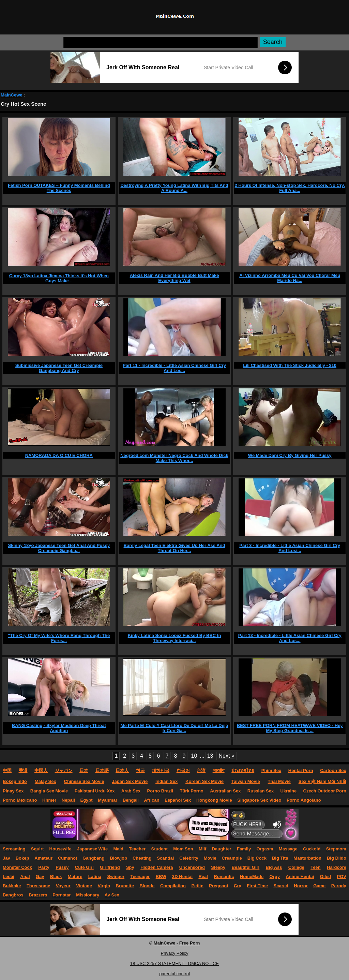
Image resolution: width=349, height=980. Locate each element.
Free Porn (190, 943)
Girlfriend (110, 867)
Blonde (147, 886)
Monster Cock (17, 867)
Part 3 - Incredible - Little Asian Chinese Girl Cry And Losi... (290, 548)
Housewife (60, 849)
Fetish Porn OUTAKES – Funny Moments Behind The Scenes (59, 188)
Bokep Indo (15, 781)
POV (342, 877)
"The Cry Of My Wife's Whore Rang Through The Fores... (59, 638)
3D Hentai (182, 877)
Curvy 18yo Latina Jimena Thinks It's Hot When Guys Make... (59, 278)
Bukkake (12, 886)
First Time (257, 886)
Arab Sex (131, 791)
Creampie (232, 858)
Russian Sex (261, 791)
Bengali (131, 800)
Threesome (38, 886)
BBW (161, 877)
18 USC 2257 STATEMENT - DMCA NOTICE (174, 963)
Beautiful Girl (246, 867)
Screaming (14, 849)
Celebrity (189, 858)
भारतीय (219, 770)
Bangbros (13, 895)
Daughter (222, 849)
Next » (226, 756)
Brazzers (38, 895)
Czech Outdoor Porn (325, 791)
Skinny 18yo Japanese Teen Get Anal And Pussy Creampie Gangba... (59, 548)
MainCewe (12, 95)
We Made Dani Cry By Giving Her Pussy (290, 455)
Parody (339, 886)
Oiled (326, 877)
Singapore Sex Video (259, 800)
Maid (118, 849)
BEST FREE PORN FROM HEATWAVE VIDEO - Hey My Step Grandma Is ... (290, 728)
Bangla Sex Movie (49, 791)
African (152, 800)
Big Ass (274, 867)
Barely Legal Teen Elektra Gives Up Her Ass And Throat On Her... (174, 548)
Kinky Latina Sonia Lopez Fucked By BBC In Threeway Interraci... (174, 638)
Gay (40, 877)
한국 (140, 770)
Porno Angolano (304, 800)
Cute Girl (84, 867)
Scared (281, 886)
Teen (315, 867)
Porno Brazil (160, 791)
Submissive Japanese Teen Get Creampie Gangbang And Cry (59, 368)
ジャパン (64, 770)
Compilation (173, 886)
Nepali (68, 800)
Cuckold (312, 849)
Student (159, 849)
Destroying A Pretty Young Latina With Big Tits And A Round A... (174, 188)
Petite (197, 886)
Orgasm (265, 849)
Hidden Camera (157, 867)
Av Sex (112, 895)
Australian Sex (225, 791)
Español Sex (178, 800)
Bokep (22, 858)
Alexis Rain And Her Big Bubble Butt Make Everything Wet (174, 278)
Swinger (116, 877)
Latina (95, 877)
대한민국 (161, 770)
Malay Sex (45, 781)
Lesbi (9, 877)
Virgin (104, 886)
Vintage (84, 886)
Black (56, 877)
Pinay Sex (13, 791)
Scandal (165, 858)
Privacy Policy (175, 953)
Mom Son (183, 849)
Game (319, 886)
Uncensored (192, 867)
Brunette (125, 886)
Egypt (87, 800)
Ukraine (288, 791)
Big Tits (280, 858)
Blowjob (118, 858)
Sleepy (218, 867)
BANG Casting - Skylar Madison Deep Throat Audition (59, 728)
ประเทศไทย (243, 770)
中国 (7, 770)
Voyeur (63, 886)
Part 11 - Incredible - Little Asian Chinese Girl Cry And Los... (174, 368)
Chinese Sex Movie (84, 781)
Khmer (49, 800)
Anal (25, 877)
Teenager (140, 877)
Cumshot (67, 858)
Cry (238, 886)
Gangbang (93, 858)
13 (210, 756)
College (296, 867)
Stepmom (336, 849)
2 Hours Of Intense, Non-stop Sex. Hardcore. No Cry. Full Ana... (290, 188)
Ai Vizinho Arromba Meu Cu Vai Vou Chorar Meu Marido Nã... (290, 278)
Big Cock (257, 858)
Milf (202, 849)
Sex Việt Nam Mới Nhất (322, 781)
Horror (301, 886)
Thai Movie (279, 781)
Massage (288, 849)
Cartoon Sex (333, 770)
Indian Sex (166, 781)
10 (194, 756)
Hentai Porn (301, 770)
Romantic (224, 877)
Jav (6, 858)
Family (244, 849)
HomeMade (252, 877)
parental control (174, 974)
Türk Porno (191, 791)
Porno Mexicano (20, 800)
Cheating (142, 858)
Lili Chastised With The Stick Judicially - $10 (290, 365)
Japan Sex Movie (130, 781)
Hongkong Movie (214, 800)
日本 (84, 770)
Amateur (43, 858)
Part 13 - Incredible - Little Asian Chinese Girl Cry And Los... (290, 638)
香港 (23, 770)
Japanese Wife (92, 849)
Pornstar (62, 895)
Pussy (62, 867)
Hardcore (337, 867)
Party (44, 867)
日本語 (102, 770)
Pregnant (218, 886)
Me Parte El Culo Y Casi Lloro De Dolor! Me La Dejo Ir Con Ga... (174, 728)
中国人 (41, 770)
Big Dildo (337, 858)
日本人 (122, 770)
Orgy (275, 877)
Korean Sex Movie (204, 781)
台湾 (201, 770)
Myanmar (108, 800)
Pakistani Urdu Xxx (95, 791)
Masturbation (307, 858)
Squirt (37, 849)
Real (203, 877)
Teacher (137, 849)
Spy (130, 867)
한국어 (183, 770)
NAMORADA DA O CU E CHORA (59, 455)
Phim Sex (271, 770)
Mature (75, 877)
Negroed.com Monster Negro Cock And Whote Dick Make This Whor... (174, 458)
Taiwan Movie (246, 781)
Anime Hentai (300, 877)
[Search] (161, 42)
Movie (210, 858)
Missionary (88, 895)
